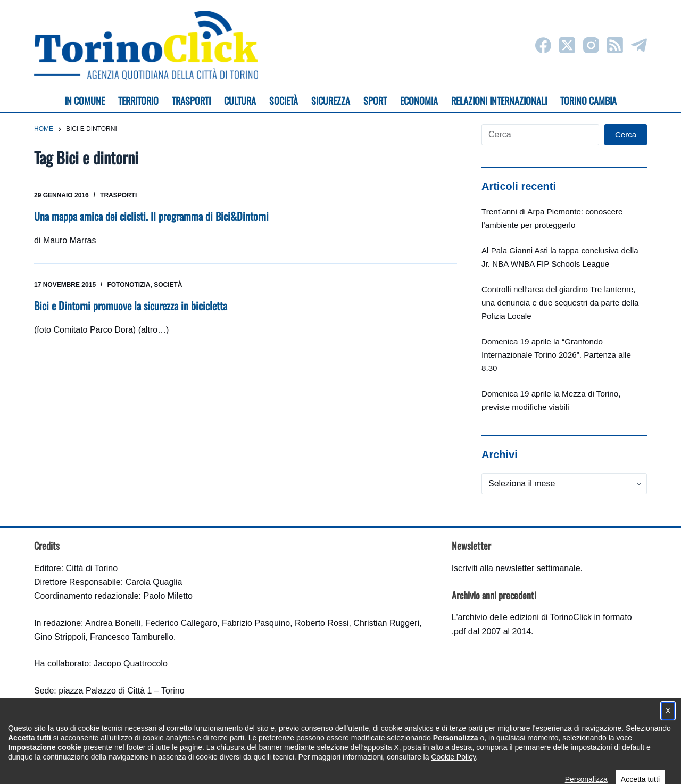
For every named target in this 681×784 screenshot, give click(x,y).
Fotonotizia (128, 285)
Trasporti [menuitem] (191, 101)
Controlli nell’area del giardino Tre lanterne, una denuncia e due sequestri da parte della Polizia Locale (560, 303)
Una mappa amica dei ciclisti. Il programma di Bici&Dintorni (151, 216)
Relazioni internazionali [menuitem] (499, 101)
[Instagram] (591, 45)
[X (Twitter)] (567, 45)
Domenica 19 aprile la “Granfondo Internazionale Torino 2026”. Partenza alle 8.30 (556, 355)
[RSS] (615, 45)
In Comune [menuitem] (85, 101)
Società (168, 285)
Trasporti (118, 195)
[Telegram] (639, 45)
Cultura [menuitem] (240, 101)
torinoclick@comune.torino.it (88, 719)
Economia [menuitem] (419, 101)
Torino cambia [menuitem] (588, 101)
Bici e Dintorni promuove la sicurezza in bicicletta (131, 306)
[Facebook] (543, 45)
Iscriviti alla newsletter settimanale (516, 568)
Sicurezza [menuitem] (331, 101)
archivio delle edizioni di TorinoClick (525, 617)
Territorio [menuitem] (138, 101)
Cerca (626, 134)
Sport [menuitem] (375, 101)
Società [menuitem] (284, 101)
